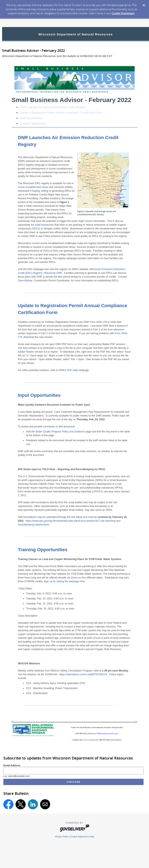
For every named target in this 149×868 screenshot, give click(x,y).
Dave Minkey (25, 281)
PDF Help (72, 370)
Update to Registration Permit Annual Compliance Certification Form (61, 113)
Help (92, 837)
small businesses (44, 225)
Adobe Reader (26, 352)
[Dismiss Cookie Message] (144, 4)
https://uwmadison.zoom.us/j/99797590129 (83, 674)
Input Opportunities (31, 118)
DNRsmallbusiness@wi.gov (108, 733)
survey (86, 740)
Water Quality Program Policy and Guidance (60, 432)
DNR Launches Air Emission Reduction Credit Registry (53, 107)
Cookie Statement (123, 13)
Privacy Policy (62, 837)
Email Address (12, 765)
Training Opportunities (33, 124)
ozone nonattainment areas (33, 187)
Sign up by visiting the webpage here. (65, 581)
